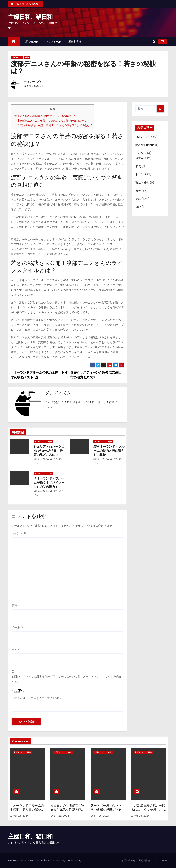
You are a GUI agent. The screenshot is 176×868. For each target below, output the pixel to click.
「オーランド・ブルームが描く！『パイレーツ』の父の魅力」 (49, 483)
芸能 (27, 57)
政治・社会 (142, 183)
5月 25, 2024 (41, 459)
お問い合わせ (31, 42)
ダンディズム (35, 82)
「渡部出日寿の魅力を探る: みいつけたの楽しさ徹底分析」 (148, 810)
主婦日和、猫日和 (30, 17)
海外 (138, 191)
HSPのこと (17, 57)
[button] (154, 42)
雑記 (138, 207)
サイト (16, 650)
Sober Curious (145, 145)
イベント (141, 153)
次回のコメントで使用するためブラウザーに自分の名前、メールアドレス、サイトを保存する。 (67, 679)
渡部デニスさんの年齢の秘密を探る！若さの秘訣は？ (44, 116)
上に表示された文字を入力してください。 (38, 698)
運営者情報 (75, 42)
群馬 (138, 166)
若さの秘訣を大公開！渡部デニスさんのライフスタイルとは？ (55, 125)
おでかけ (141, 158)
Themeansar (73, 861)
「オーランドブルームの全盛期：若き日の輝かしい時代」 (27, 810)
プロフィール (53, 42)
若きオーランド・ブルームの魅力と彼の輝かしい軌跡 (109, 451)
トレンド (141, 174)
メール (17, 627)
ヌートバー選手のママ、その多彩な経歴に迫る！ (108, 808)
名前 (16, 605)
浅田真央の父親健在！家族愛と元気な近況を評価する (67, 810)
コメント (19, 533)
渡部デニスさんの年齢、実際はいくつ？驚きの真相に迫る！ (53, 121)
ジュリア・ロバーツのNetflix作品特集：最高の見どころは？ (49, 451)
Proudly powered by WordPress (26, 861)
